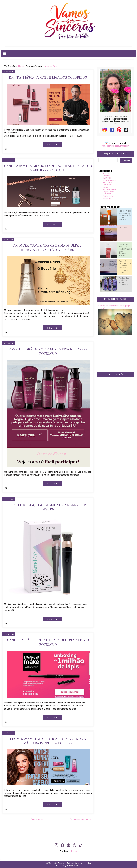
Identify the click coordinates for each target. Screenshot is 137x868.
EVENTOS (107, 178)
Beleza (106, 174)
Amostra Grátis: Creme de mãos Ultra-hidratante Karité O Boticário (48, 247)
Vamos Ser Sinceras (57, 863)
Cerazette (123, 228)
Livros (105, 187)
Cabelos (106, 176)
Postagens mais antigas (81, 819)
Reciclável (107, 198)
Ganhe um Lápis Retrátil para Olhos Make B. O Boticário (48, 642)
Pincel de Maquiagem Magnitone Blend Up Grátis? (48, 507)
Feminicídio (108, 185)
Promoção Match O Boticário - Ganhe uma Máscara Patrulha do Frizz (48, 741)
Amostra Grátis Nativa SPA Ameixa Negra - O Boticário (48, 351)
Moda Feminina (109, 189)
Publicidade (108, 196)
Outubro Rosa (109, 194)
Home (21, 66)
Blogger (74, 851)
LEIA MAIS (52, 145)
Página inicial (37, 819)
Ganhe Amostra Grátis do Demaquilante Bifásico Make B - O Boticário (48, 168)
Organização (108, 192)
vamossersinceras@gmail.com (115, 146)
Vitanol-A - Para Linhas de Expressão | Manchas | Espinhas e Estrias (125, 267)
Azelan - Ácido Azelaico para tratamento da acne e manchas (125, 215)
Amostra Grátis (52, 66)
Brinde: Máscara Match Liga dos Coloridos (48, 77)
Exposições (108, 183)
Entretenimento (110, 180)
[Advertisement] (115, 425)
